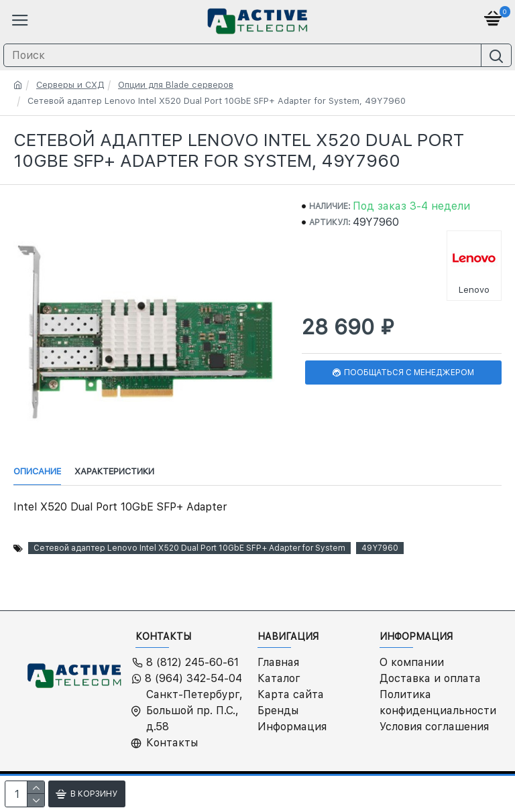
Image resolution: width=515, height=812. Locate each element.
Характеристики (114, 471)
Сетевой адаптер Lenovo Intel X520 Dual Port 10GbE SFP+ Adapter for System (189, 548)
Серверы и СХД (70, 85)
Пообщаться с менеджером (409, 373)
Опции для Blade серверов (176, 85)
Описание (37, 471)
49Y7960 (380, 548)
